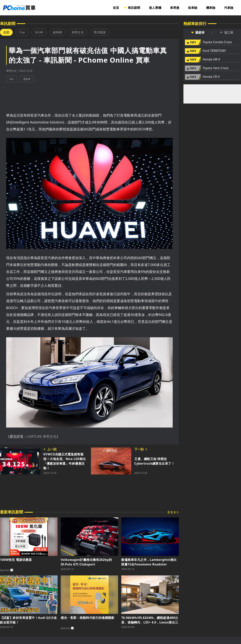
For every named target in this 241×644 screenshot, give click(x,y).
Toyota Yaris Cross (216, 68)
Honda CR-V (211, 77)
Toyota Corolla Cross (217, 42)
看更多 (172, 512)
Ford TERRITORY (214, 51)
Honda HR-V (211, 60)
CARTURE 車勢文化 (42, 436)
